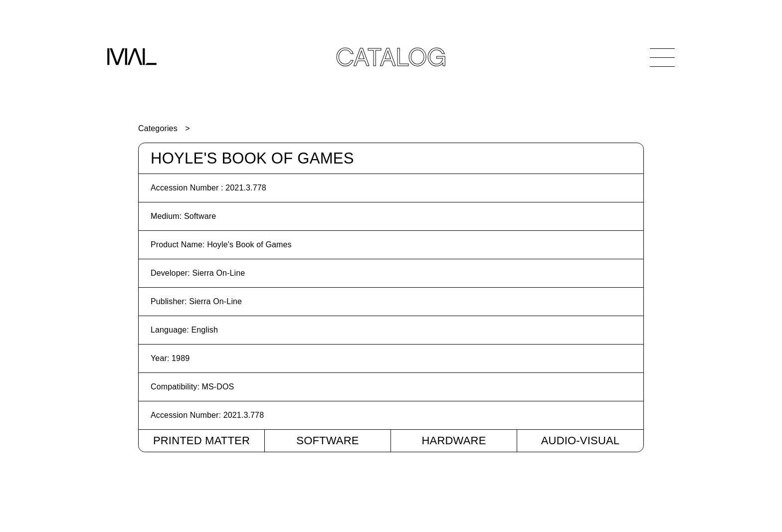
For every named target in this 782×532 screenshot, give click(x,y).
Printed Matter (201, 441)
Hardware (454, 441)
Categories (158, 128)
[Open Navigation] (662, 57)
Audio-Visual (581, 441)
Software (327, 441)
